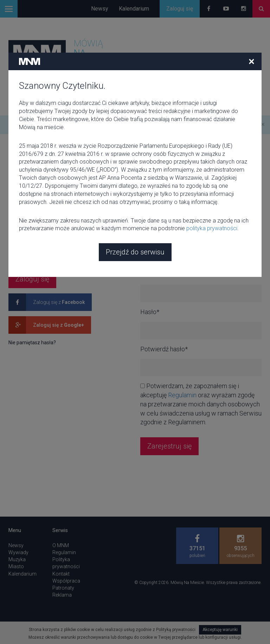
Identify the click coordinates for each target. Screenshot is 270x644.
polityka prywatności (212, 228)
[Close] (252, 61)
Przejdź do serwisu (135, 252)
